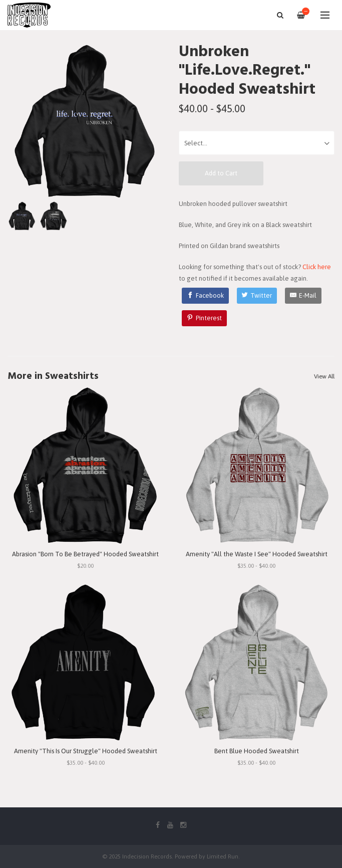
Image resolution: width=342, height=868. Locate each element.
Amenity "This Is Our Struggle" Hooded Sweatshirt (86, 751)
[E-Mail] (303, 296)
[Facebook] (205, 296)
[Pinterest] (204, 318)
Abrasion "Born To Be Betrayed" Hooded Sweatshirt (85, 554)
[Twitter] (257, 296)
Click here (317, 267)
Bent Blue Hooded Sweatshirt (257, 751)
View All (324, 376)
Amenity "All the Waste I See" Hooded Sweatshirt (257, 554)
